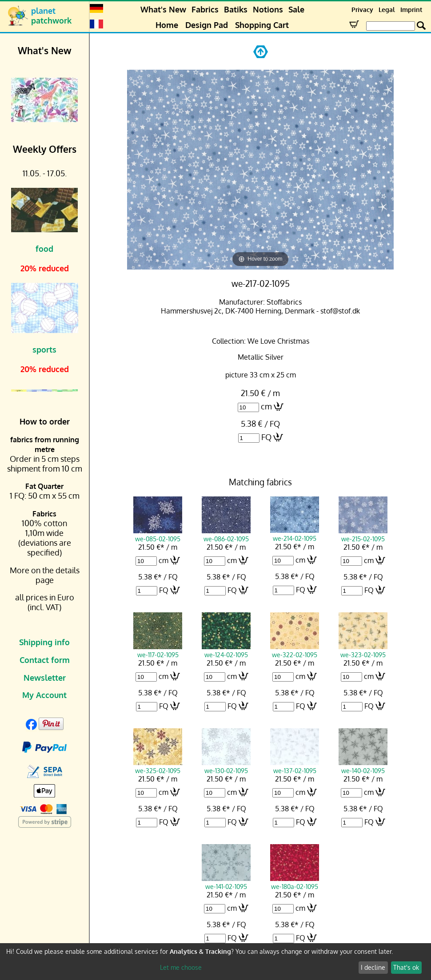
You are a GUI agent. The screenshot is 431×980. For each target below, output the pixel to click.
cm (266, 406)
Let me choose (181, 967)
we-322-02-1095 (295, 651)
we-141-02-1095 (226, 882)
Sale (296, 9)
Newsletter (45, 678)
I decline (373, 967)
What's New (163, 9)
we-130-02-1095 (226, 766)
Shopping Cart (262, 25)
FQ (266, 437)
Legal (387, 10)
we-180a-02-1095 (295, 882)
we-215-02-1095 (363, 535)
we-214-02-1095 (295, 534)
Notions (268, 9)
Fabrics (205, 9)
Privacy (362, 10)
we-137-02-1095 (295, 766)
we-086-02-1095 (226, 535)
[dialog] (215, 962)
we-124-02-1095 (226, 651)
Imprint (411, 10)
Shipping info (44, 642)
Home (167, 25)
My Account (44, 695)
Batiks (236, 9)
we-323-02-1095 (363, 651)
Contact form (45, 660)
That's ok (406, 967)
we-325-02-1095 (158, 766)
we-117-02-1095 (158, 651)
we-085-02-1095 (158, 535)
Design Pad (207, 25)
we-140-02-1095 (363, 766)
